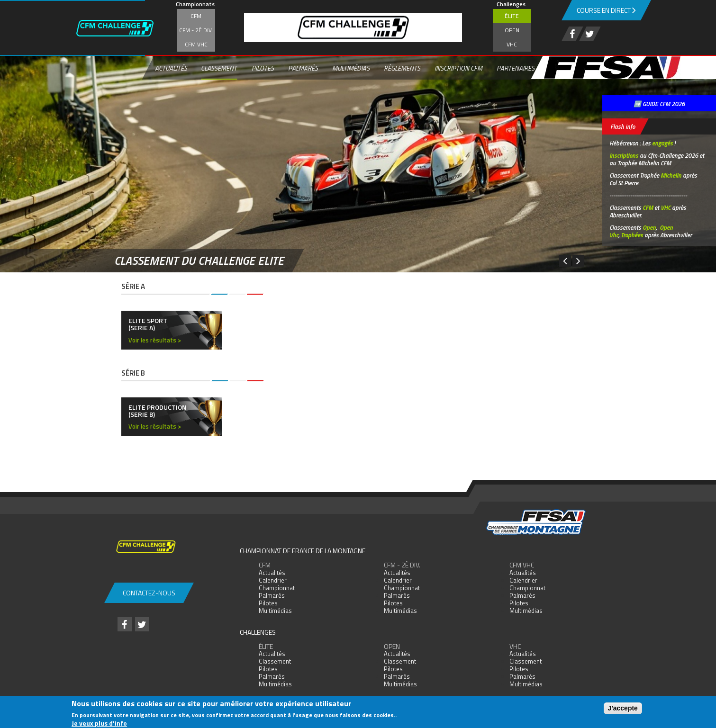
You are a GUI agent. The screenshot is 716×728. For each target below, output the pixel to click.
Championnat (277, 588)
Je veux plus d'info (99, 723)
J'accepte (623, 708)
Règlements (402, 68)
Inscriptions (624, 155)
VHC (512, 44)
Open (512, 30)
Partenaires (515, 68)
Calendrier (273, 580)
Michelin (671, 175)
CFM (196, 16)
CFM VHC (196, 44)
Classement (219, 68)
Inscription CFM (458, 68)
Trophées (632, 235)
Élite (512, 16)
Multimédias (350, 68)
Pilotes (262, 68)
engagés (662, 143)
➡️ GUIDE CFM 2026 (659, 104)
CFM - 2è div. (196, 30)
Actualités (171, 68)
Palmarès (303, 68)
